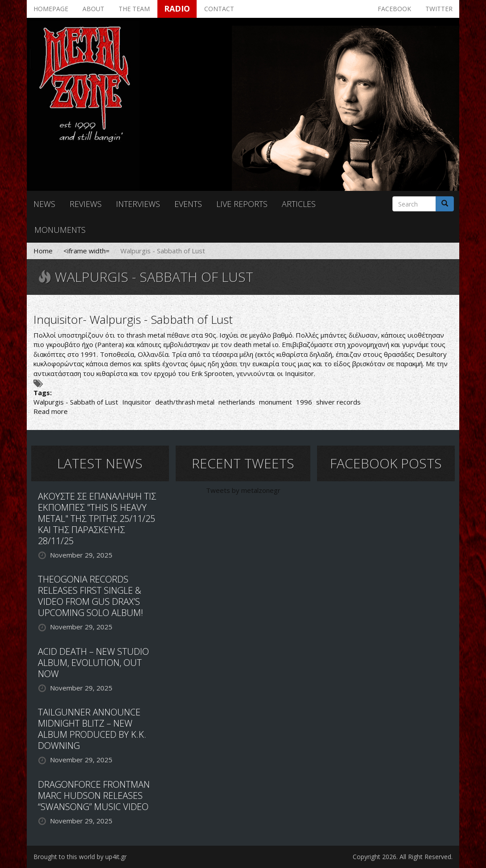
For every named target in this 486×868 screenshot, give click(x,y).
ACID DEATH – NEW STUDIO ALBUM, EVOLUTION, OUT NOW (93, 663)
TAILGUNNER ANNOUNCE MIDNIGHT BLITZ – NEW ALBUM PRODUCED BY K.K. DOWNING (92, 729)
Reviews (86, 204)
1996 (304, 402)
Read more (51, 411)
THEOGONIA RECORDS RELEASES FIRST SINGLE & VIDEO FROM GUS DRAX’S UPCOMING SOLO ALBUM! (91, 596)
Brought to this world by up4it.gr (80, 857)
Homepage (51, 9)
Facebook (394, 9)
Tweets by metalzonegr (243, 490)
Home (43, 251)
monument (276, 402)
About (93, 9)
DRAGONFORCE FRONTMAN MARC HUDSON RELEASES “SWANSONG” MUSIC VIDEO (94, 796)
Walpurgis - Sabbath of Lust (76, 402)
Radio (177, 8)
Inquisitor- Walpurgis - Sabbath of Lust (133, 319)
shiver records (338, 402)
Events (188, 204)
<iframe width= (86, 251)
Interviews (138, 204)
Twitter (439, 9)
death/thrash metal (185, 402)
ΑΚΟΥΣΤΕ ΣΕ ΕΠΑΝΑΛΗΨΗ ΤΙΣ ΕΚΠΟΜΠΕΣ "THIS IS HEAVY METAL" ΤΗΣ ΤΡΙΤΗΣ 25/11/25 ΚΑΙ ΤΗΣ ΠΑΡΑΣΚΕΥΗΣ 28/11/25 (97, 519)
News (44, 204)
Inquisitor (137, 402)
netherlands (237, 402)
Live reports (242, 204)
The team (134, 9)
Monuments (60, 230)
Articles (299, 204)
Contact (219, 9)
